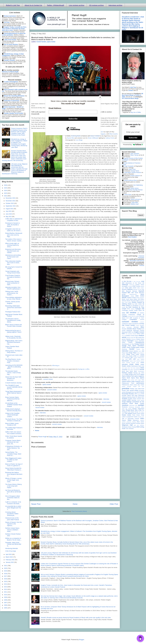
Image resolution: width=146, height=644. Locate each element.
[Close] (100, 97)
